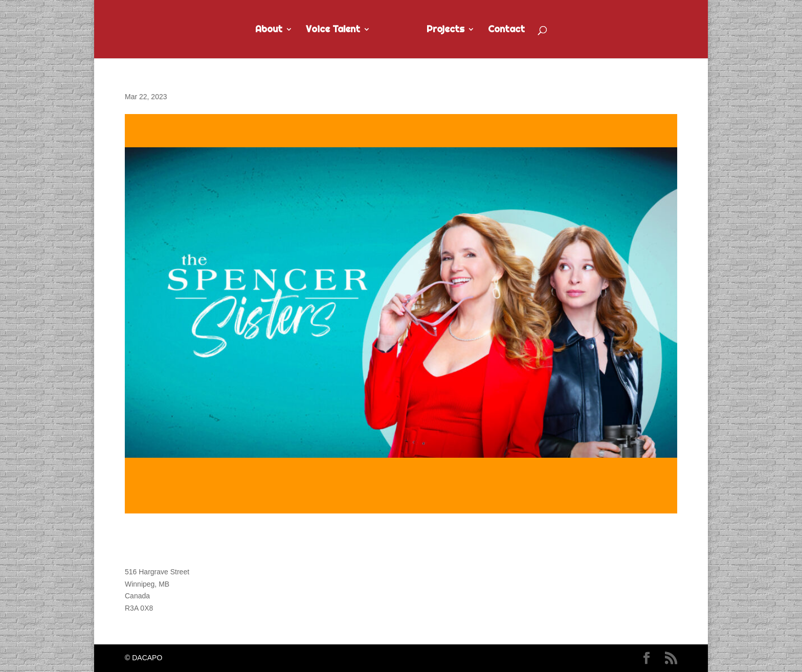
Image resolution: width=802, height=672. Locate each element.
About (269, 30)
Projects (445, 30)
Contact (506, 30)
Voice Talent (333, 30)
